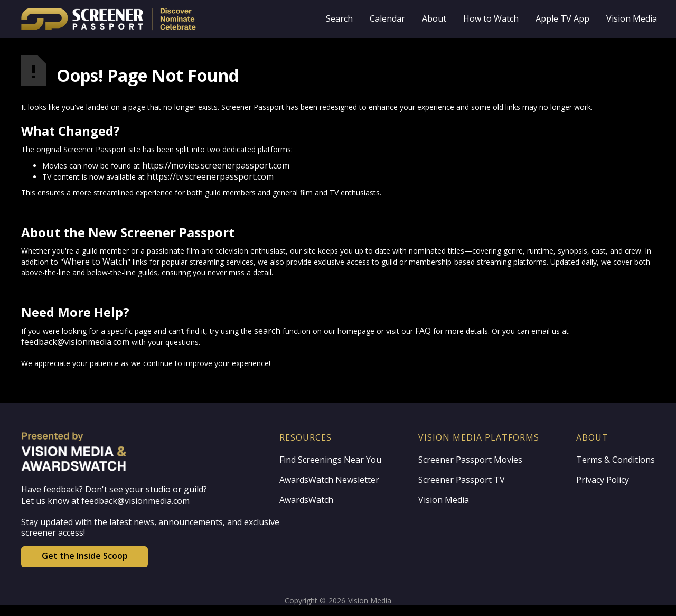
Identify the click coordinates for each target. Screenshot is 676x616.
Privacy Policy (603, 480)
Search (339, 18)
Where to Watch (95, 262)
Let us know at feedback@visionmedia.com (105, 501)
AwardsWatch (306, 500)
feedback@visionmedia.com (75, 342)
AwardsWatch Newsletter (329, 480)
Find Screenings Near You (330, 460)
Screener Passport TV (462, 480)
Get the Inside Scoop (85, 556)
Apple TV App (562, 18)
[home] (138, 19)
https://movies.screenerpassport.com (216, 165)
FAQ (423, 331)
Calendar (387, 18)
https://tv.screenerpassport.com (210, 176)
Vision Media (632, 18)
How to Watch (491, 18)
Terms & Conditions (616, 460)
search (267, 331)
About (434, 18)
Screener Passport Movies (470, 460)
